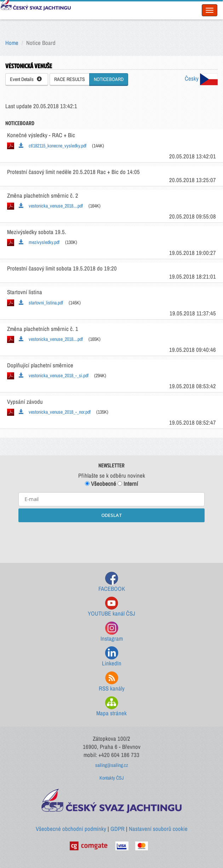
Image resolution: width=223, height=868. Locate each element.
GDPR (118, 829)
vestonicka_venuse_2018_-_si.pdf (54, 375)
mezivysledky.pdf (39, 242)
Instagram (112, 632)
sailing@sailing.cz (112, 765)
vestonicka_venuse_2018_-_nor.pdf (55, 412)
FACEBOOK (112, 582)
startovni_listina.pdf (41, 303)
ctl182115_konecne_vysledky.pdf (53, 146)
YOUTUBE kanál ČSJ (111, 607)
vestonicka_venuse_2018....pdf (51, 206)
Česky (201, 78)
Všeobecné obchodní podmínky (71, 829)
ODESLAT (112, 515)
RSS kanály (112, 682)
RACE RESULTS (70, 79)
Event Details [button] (26, 79)
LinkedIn (112, 657)
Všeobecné (101, 484)
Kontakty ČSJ (112, 778)
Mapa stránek (111, 707)
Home (12, 43)
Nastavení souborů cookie (158, 829)
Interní (128, 484)
